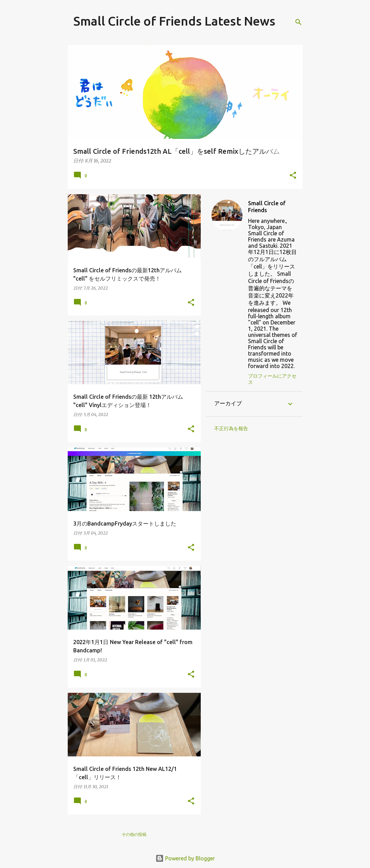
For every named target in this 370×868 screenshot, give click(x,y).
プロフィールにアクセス (272, 379)
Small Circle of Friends (267, 207)
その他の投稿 (134, 834)
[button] (293, 176)
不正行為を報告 (231, 428)
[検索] (298, 22)
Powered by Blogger (185, 858)
